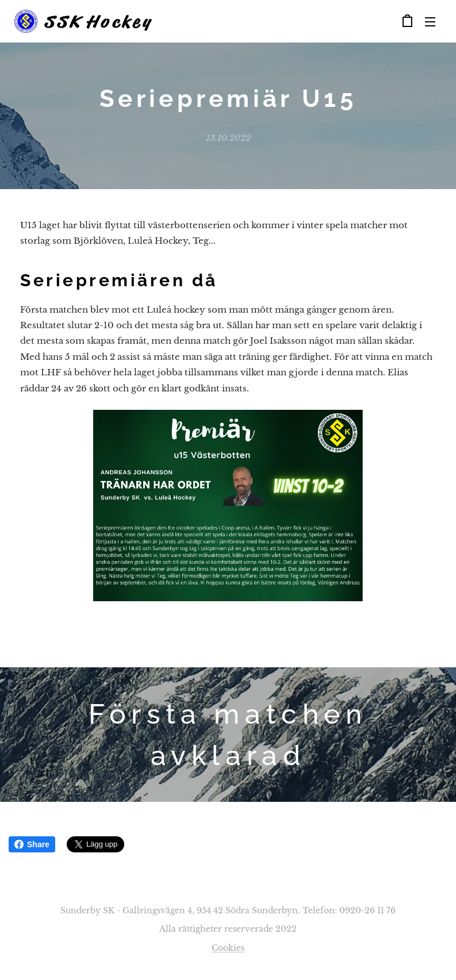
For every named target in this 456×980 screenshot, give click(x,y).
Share (32, 844)
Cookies (228, 948)
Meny (430, 22)
